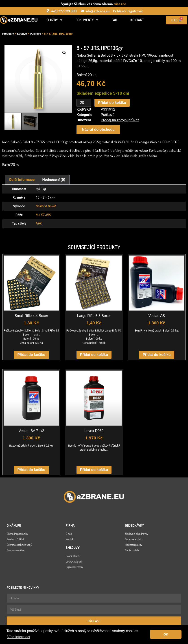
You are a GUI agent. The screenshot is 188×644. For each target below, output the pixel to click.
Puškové (35, 34)
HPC (39, 224)
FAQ (114, 20)
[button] (64, 53)
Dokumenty (87, 20)
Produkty (8, 34)
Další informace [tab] (22, 180)
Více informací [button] (19, 637)
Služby (54, 20)
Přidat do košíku (112, 103)
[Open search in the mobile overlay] (19, 27)
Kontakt (137, 20)
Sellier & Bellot (46, 206)
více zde (120, 4)
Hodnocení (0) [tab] (54, 180)
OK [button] (166, 634)
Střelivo (22, 34)
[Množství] (84, 103)
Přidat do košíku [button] (31, 355)
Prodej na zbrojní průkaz (120, 120)
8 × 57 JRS (43, 215)
